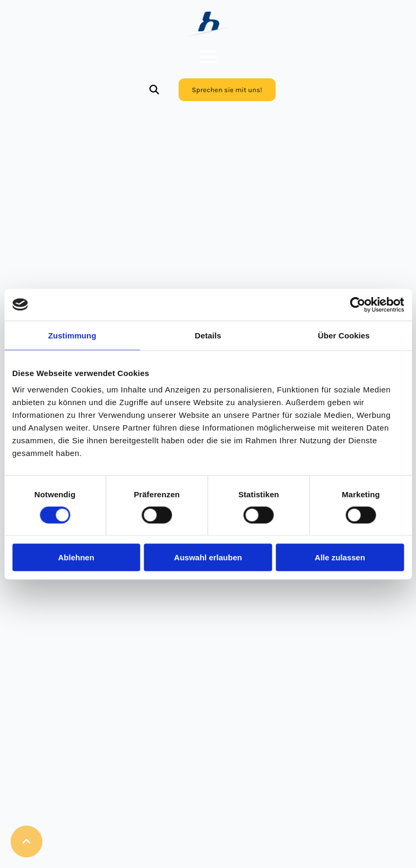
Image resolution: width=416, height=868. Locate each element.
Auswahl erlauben (208, 557)
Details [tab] (208, 335)
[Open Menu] (208, 57)
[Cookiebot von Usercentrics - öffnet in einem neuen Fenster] (357, 305)
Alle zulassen (340, 557)
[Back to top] (26, 842)
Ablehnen (76, 557)
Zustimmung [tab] (72, 335)
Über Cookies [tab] (344, 335)
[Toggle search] (154, 90)
